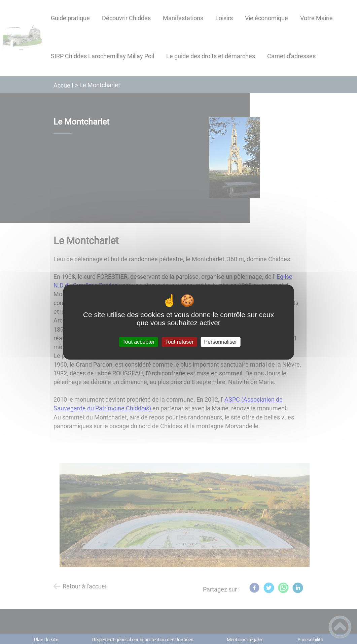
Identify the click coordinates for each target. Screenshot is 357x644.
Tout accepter (139, 342)
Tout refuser (179, 342)
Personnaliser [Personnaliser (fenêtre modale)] (221, 342)
